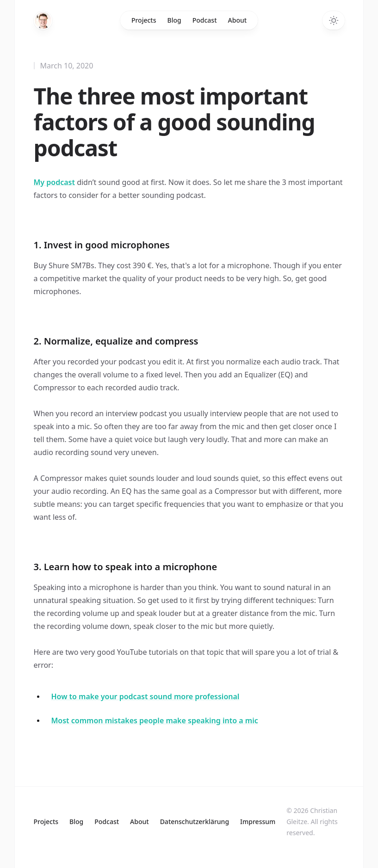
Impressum (258, 822)
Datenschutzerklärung (195, 822)
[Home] (43, 20)
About (238, 20)
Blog (174, 20)
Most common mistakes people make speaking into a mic (155, 720)
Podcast (205, 20)
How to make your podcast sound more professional (146, 696)
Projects (144, 20)
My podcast (54, 182)
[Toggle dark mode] (334, 20)
